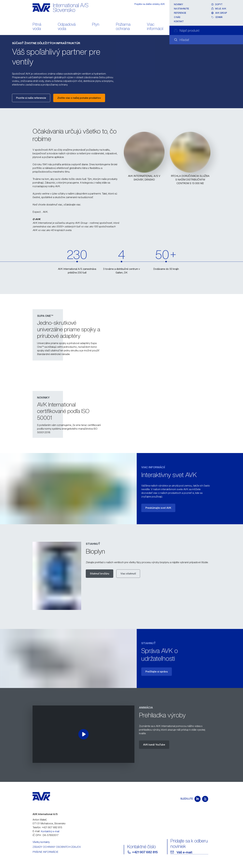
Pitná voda (37, 27)
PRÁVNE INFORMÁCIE (45, 852)
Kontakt (179, 21)
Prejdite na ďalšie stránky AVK (150, 4)
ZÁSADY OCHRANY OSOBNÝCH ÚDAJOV (57, 847)
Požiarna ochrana (123, 27)
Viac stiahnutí (128, 574)
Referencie (180, 13)
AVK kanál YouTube (154, 745)
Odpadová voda (67, 27)
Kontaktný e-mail (50, 831)
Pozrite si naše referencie (31, 98)
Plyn (96, 25)
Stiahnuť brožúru (100, 574)
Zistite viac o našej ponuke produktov (79, 98)
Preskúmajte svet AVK (158, 508)
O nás (177, 17)
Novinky (179, 4)
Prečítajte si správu (157, 672)
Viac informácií (155, 27)
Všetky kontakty (41, 842)
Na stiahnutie (182, 9)
